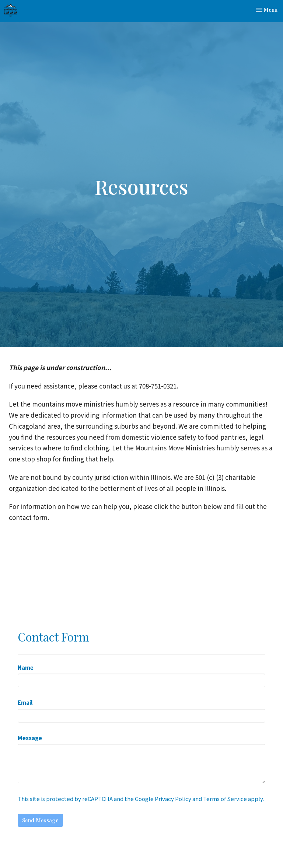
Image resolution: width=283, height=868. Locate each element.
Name (26, 667)
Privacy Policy (173, 799)
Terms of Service (225, 799)
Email (25, 702)
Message (30, 738)
